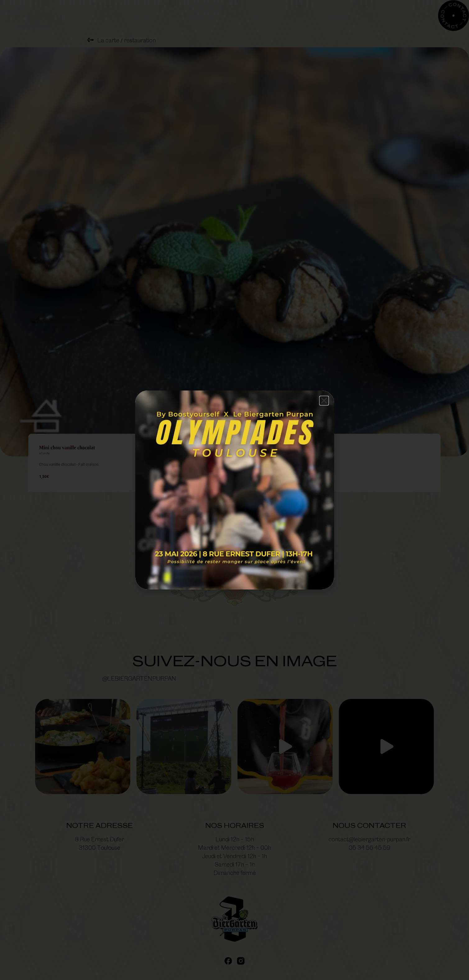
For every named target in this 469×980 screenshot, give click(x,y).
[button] (324, 401)
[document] (235, 490)
